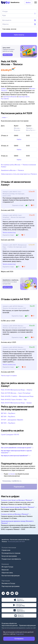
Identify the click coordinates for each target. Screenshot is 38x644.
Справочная (6, 550)
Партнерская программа (11, 586)
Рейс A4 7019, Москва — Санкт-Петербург (16, 393)
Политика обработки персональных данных (10, 624)
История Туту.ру (7, 567)
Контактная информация (11, 576)
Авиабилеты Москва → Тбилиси (12, 170)
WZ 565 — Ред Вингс (8, 413)
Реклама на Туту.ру (8, 583)
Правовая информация (27, 625)
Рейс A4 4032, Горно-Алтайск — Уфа (14, 400)
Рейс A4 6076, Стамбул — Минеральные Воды (17, 396)
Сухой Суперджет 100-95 (10, 435)
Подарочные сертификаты (11, 559)
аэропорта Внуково (10, 97)
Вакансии (5, 570)
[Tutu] (5, 2)
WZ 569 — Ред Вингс (8, 417)
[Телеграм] (3, 593)
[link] (8, 55)
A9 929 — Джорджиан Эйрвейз (12, 420)
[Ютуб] (12, 593)
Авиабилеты (5, 539)
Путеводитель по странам (11, 553)
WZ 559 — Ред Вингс (8, 423)
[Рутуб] (17, 593)
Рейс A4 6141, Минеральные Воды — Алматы (17, 390)
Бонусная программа (9, 556)
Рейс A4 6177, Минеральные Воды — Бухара (16, 403)
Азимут (4, 88)
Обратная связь (7, 573)
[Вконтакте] (8, 593)
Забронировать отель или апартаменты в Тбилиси (19, 174)
